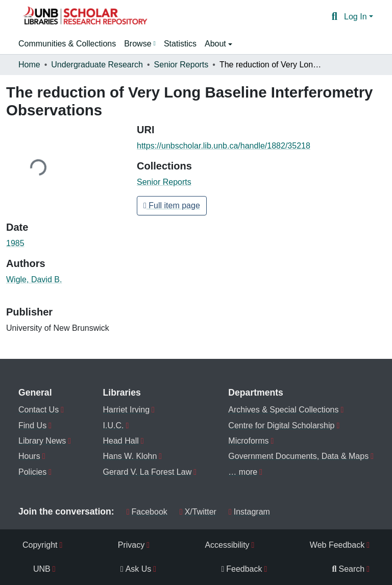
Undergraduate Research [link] (97, 65)
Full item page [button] (172, 205)
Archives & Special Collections (283, 410)
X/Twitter (198, 512)
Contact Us (39, 410)
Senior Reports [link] (181, 65)
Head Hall (121, 441)
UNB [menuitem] (42, 569)
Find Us (32, 425)
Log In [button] (357, 17)
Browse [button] (138, 44)
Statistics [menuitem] (180, 44)
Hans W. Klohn (130, 456)
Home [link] (29, 65)
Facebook (147, 512)
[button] (85, 17)
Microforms (248, 441)
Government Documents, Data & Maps (298, 456)
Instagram (249, 512)
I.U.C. (114, 425)
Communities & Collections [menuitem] (67, 44)
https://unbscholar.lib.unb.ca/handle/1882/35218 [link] (224, 146)
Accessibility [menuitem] (227, 545)
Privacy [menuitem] (131, 545)
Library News (42, 441)
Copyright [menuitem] (40, 545)
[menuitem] (140, 44)
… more (243, 472)
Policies (32, 472)
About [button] (216, 44)
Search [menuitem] (349, 569)
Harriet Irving (127, 410)
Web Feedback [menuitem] (337, 545)
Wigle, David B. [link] (34, 279)
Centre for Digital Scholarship (281, 425)
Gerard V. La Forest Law (148, 472)
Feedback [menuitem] (241, 569)
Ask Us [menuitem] (136, 569)
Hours (29, 456)
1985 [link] (15, 243)
